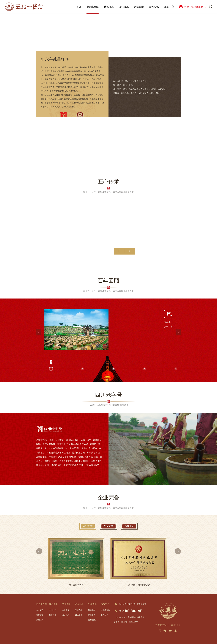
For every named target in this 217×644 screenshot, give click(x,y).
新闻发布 (92, 610)
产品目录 (139, 7)
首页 (79, 7)
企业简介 (40, 610)
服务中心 (169, 7)
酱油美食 (79, 615)
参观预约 (40, 620)
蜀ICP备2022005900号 (130, 622)
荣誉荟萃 (40, 615)
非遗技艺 (53, 610)
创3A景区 (92, 620)
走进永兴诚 (93, 7)
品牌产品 (79, 610)
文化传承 (124, 7)
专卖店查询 (105, 610)
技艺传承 (109, 7)
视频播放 (92, 615)
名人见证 (66, 615)
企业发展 (66, 610)
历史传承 (53, 615)
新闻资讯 (154, 7)
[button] (119, 251)
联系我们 (105, 615)
